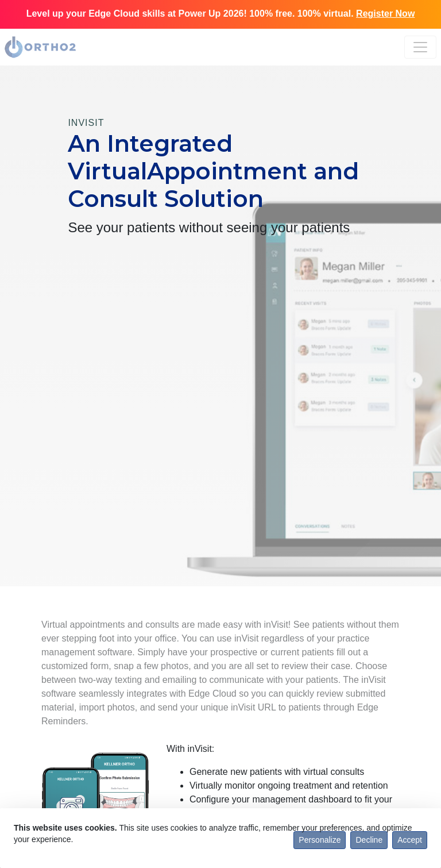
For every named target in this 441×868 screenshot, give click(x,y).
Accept (410, 840)
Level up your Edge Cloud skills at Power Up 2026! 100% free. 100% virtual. (221, 14)
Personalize (320, 840)
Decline (369, 840)
